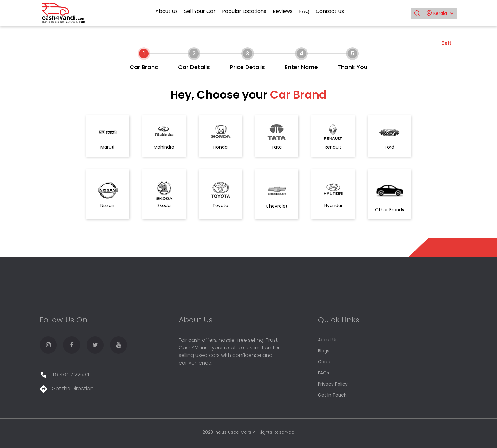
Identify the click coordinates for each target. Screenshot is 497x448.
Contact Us (330, 11)
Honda (220, 136)
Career (326, 362)
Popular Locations (244, 11)
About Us (167, 11)
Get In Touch (332, 395)
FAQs (323, 373)
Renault (333, 136)
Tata (277, 136)
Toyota (220, 194)
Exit (446, 43)
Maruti (108, 136)
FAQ (304, 11)
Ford (389, 136)
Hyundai (333, 194)
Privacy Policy (333, 384)
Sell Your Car (200, 11)
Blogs (324, 351)
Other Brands (390, 194)
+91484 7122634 (65, 375)
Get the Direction (67, 389)
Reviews (283, 11)
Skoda (164, 194)
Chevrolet (277, 194)
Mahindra (164, 136)
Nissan (108, 194)
